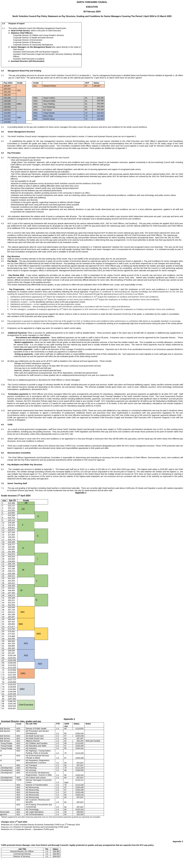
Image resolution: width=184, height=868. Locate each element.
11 (5, 394)
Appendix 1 (87, 493)
